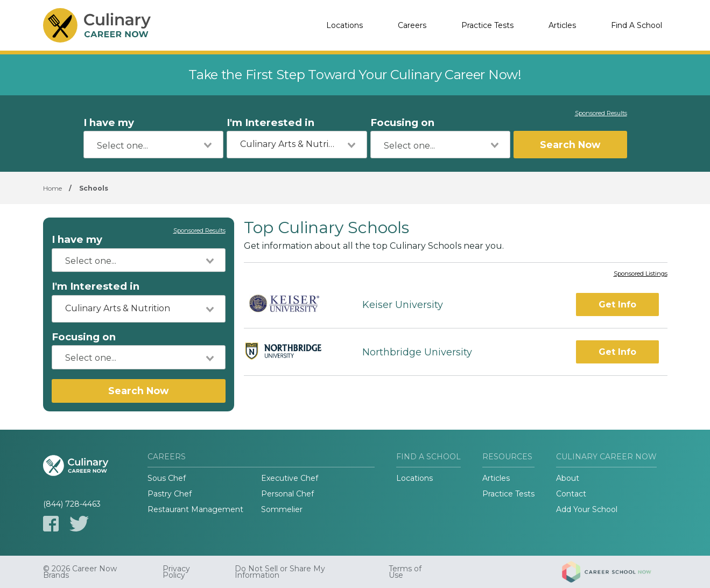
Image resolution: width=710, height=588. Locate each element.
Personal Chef (287, 494)
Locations (345, 25)
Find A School (637, 25)
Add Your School (587, 509)
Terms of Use (405, 572)
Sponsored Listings (641, 274)
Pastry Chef (170, 494)
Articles (562, 25)
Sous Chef (167, 478)
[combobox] (154, 145)
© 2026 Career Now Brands (80, 572)
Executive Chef (290, 478)
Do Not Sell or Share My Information (280, 572)
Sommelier (282, 509)
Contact (571, 494)
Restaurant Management (195, 509)
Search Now (570, 145)
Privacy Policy (176, 572)
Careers (412, 25)
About (568, 478)
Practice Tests (487, 25)
